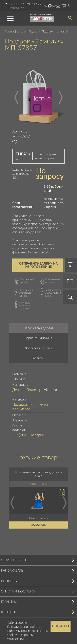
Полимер (34, 390)
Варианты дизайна (38, 338)
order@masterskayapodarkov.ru (54, 6)
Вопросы (9, 581)
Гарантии (38, 358)
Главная (10, 32)
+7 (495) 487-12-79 (32, 6)
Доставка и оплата (38, 348)
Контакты (10, 612)
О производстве (16, 560)
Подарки (34, 32)
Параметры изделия (38, 328)
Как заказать (12, 571)
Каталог (22, 32)
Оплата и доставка (18, 591)
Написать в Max (50, 6)
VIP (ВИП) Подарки (28, 435)
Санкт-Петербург (14, 6)
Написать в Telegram (46, 6)
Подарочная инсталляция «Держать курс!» (38, 474)
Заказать (38, 525)
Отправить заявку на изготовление (38, 265)
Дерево (18, 390)
